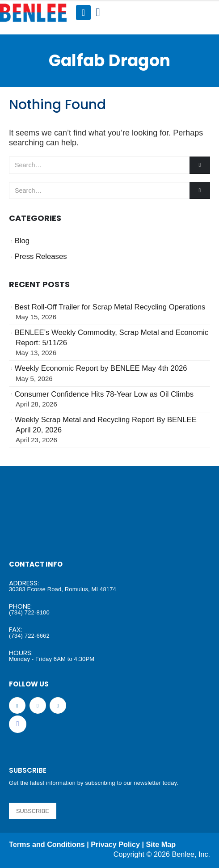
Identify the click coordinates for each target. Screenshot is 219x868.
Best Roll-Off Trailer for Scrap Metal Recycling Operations (110, 307)
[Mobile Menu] (83, 13)
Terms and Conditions (47, 844)
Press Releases (41, 256)
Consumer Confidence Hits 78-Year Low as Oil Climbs (104, 394)
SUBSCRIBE (33, 811)
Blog (22, 241)
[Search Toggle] (98, 13)
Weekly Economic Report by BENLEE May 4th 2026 (101, 368)
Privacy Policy (115, 844)
